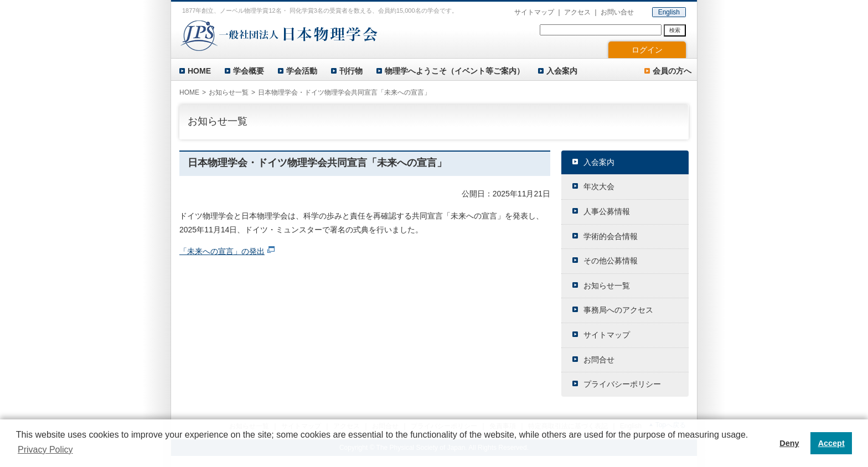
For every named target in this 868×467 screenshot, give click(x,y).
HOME (199, 71)
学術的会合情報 (611, 236)
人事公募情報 (607, 211)
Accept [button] (831, 443)
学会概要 (249, 71)
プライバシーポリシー (622, 384)
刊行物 (351, 71)
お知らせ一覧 (229, 92)
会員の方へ (672, 71)
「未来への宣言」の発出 (222, 251)
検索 (675, 30)
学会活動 (302, 71)
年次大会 (599, 186)
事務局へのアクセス (618, 310)
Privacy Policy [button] (45, 450)
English (669, 12)
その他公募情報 (611, 261)
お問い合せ (617, 12)
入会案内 (562, 71)
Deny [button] (789, 443)
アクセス (577, 12)
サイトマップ (534, 12)
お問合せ (599, 360)
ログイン (647, 50)
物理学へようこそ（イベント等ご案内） (454, 71)
